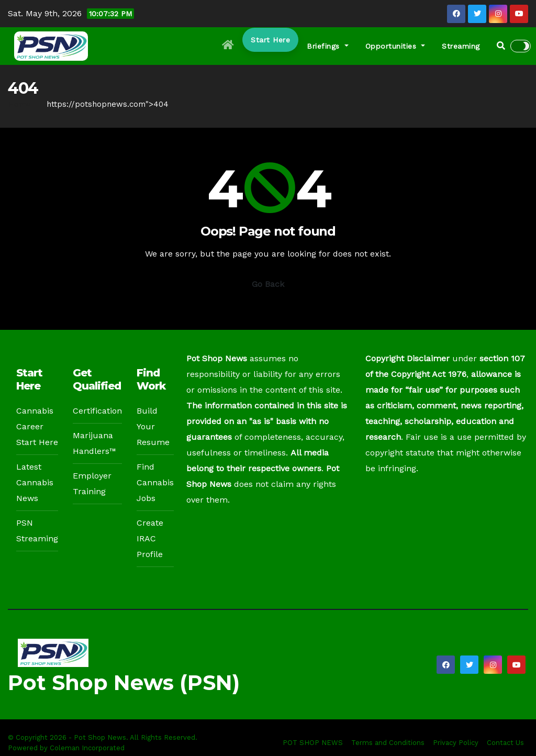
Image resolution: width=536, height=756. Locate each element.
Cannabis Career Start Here (37, 426)
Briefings (328, 46)
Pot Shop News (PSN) (124, 682)
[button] (501, 46)
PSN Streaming (37, 531)
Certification (97, 411)
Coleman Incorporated (87, 748)
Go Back (268, 284)
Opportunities (395, 46)
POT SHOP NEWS (313, 743)
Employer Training (92, 483)
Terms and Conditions (388, 743)
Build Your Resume (153, 426)
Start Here (270, 40)
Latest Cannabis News (35, 482)
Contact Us (505, 743)
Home (19, 104)
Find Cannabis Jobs (155, 482)
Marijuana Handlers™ (94, 443)
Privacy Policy (456, 743)
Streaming (461, 46)
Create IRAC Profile (150, 538)
